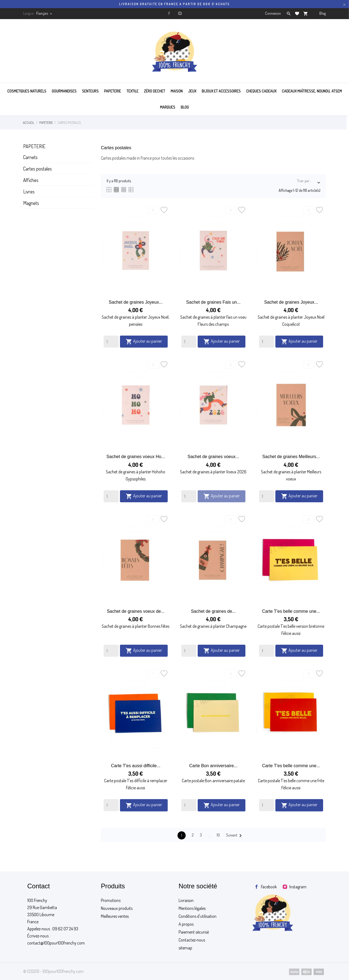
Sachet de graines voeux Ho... (136, 457)
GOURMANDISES (64, 91)
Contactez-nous (192, 940)
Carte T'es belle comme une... (291, 611)
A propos (186, 924)
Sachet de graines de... (213, 611)
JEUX (192, 91)
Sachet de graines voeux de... (136, 611)
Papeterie (34, 146)
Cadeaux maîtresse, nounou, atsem (312, 91)
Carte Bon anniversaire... (213, 766)
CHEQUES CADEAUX (261, 91)
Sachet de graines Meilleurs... (291, 457)
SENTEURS (90, 91)
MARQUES (168, 107)
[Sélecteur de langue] (45, 13)
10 (218, 835)
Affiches (31, 180)
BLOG (185, 107)
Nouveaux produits (117, 908)
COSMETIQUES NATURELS (27, 91)
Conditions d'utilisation (198, 916)
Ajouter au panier (144, 342)
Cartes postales (37, 169)
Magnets (31, 203)
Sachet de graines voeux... (213, 457)
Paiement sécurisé (194, 932)
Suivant (235, 836)
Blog (323, 13)
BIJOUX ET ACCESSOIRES (221, 91)
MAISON (177, 91)
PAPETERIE (113, 91)
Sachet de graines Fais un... (213, 302)
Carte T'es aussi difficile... (136, 766)
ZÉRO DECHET (155, 91)
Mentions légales (192, 908)
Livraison (186, 900)
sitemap (185, 948)
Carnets (30, 157)
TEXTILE (133, 91)
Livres (29, 192)
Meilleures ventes (115, 916)
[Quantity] (111, 342)
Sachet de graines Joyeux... (136, 302)
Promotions (111, 900)
